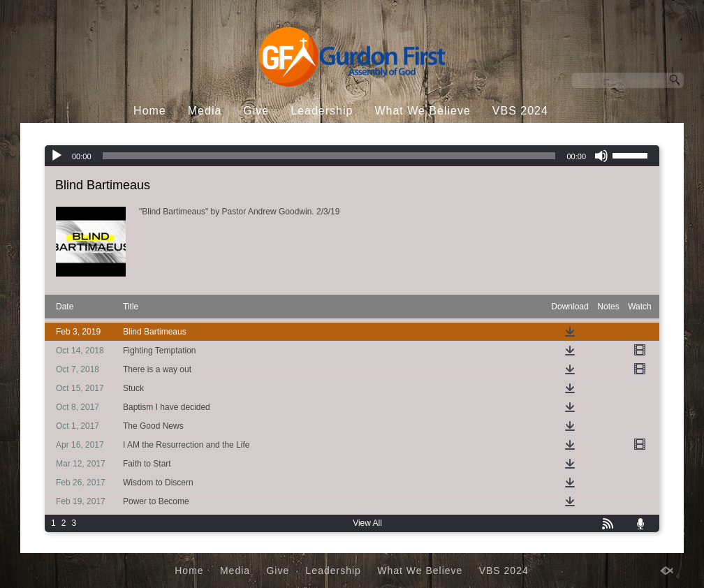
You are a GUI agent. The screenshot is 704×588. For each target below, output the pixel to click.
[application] (352, 156)
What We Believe (422, 111)
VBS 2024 (520, 111)
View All (367, 523)
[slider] (329, 156)
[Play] (57, 156)
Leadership (322, 111)
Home (150, 111)
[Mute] (601, 156)
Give (256, 111)
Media (205, 111)
